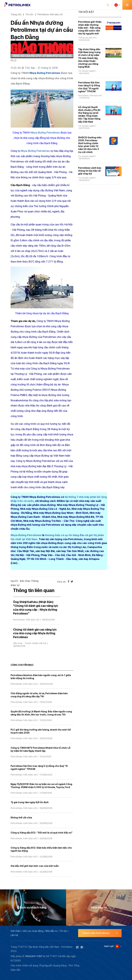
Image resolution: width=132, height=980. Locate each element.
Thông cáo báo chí (87, 38)
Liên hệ (14, 935)
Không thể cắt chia (21, 818)
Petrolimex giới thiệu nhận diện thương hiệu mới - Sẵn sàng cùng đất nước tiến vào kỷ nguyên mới (90, 28)
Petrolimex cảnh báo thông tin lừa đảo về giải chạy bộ (90, 171)
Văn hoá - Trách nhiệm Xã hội (30, 643)
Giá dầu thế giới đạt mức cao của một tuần (35, 866)
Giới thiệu (16, 931)
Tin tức (29, 14)
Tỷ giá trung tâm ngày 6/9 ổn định (30, 802)
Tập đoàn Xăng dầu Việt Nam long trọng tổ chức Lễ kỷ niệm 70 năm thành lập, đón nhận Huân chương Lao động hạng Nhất (89, 58)
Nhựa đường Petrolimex (45, 73)
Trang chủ (16, 14)
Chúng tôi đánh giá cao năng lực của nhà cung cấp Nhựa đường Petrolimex (35, 633)
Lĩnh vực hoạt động (33, 931)
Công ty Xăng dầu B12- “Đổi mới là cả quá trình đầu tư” (42, 833)
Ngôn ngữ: (109, 946)
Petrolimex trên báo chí (50, 14)
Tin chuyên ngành (86, 71)
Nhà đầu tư (51, 931)
